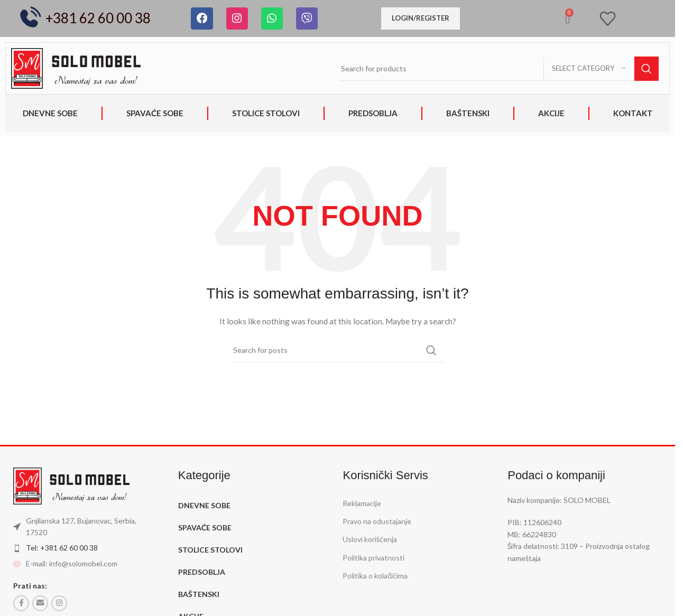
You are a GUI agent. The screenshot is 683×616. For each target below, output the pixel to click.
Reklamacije (362, 503)
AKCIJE (551, 113)
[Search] (499, 69)
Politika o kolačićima (375, 576)
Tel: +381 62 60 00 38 (62, 548)
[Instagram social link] (59, 603)
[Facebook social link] (21, 603)
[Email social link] (40, 603)
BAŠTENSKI (468, 113)
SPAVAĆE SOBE (155, 113)
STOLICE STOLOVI (266, 113)
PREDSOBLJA (373, 113)
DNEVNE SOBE (50, 113)
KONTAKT (633, 113)
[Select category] (589, 69)
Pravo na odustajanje (377, 521)
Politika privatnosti (373, 558)
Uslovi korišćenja (370, 539)
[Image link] (76, 67)
